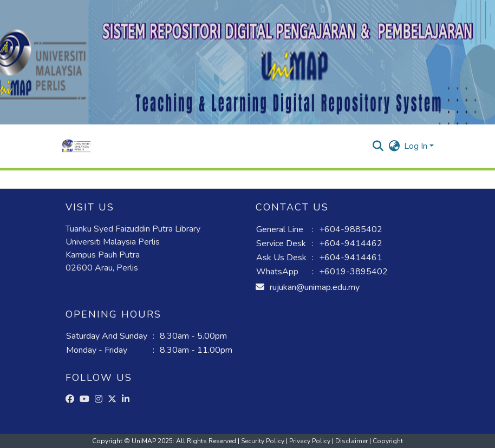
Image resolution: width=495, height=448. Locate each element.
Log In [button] (417, 146)
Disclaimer (352, 441)
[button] (76, 146)
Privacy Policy (311, 441)
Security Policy (263, 441)
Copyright (388, 441)
